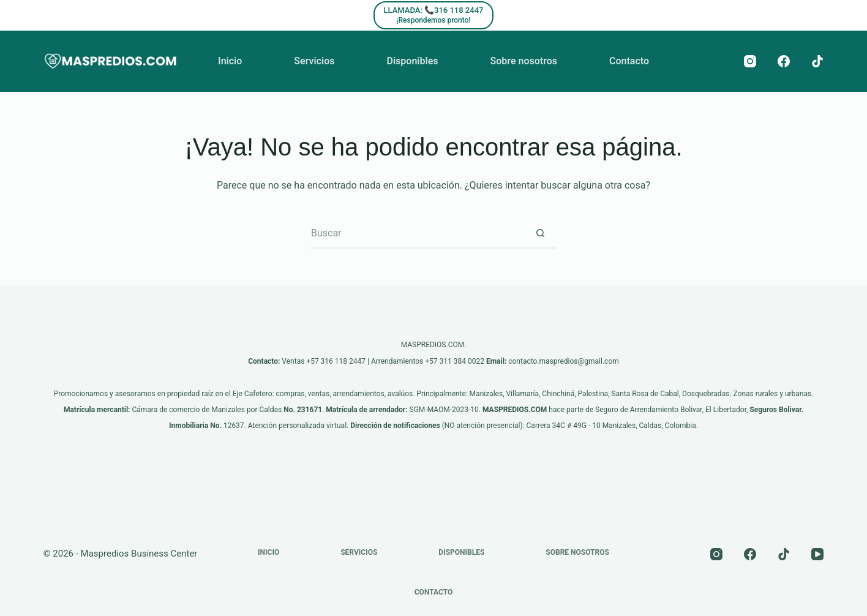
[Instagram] (750, 61)
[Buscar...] (418, 233)
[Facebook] (784, 61)
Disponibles (413, 61)
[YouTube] (817, 554)
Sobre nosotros (523, 61)
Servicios (314, 61)
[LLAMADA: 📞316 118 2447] (434, 15)
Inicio (230, 61)
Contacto (629, 61)
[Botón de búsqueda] (541, 233)
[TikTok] (817, 61)
